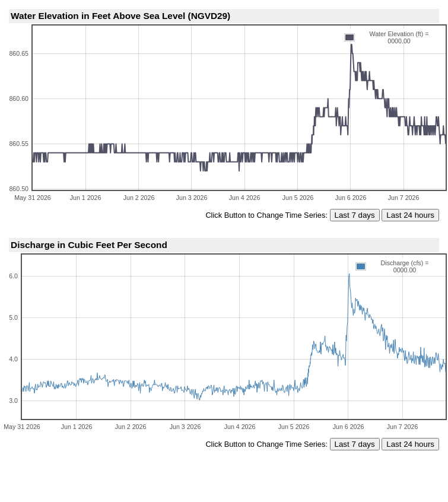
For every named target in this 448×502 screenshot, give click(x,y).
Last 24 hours (410, 215)
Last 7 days (355, 215)
